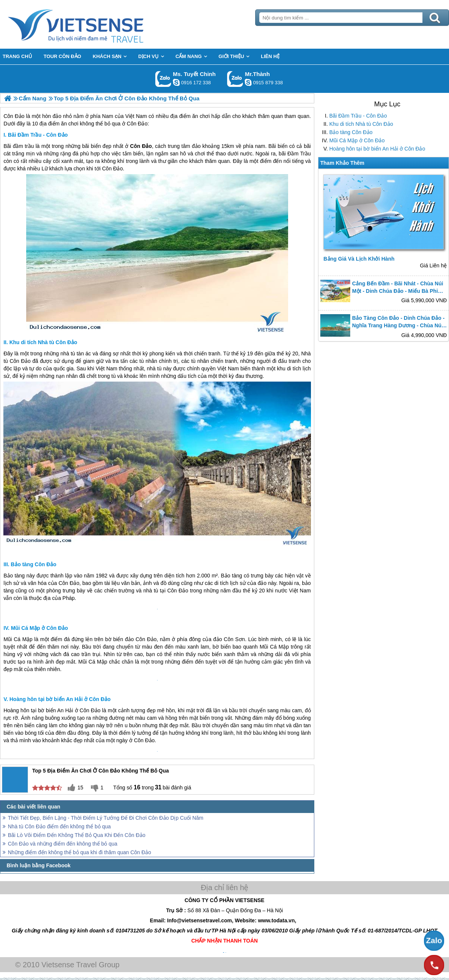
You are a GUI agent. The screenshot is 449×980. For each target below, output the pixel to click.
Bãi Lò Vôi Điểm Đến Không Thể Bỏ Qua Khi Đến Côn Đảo (77, 835)
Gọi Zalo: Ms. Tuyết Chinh (163, 79)
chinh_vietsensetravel (176, 82)
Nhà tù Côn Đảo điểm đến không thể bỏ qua (59, 826)
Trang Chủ (94, 24)
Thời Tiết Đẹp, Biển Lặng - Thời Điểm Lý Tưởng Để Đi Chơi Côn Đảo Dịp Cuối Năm (106, 818)
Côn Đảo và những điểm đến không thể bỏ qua (63, 844)
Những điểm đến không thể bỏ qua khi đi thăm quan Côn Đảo (80, 852)
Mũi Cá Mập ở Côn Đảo (357, 140)
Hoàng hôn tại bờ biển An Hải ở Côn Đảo (377, 149)
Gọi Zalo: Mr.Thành (235, 79)
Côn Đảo (112, 169)
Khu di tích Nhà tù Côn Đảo (361, 124)
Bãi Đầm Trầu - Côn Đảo (358, 116)
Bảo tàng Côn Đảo (351, 132)
